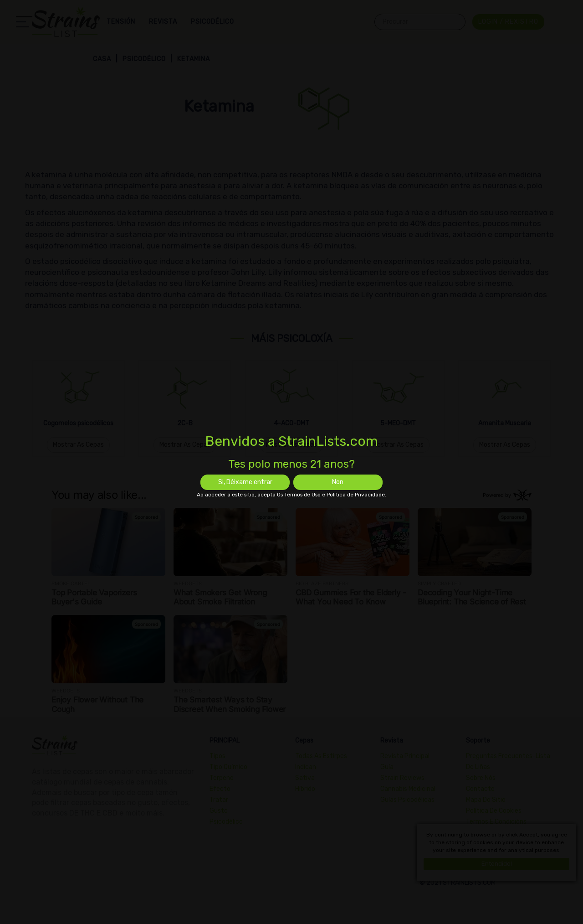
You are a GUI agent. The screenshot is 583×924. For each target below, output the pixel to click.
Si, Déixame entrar (245, 482)
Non (338, 482)
